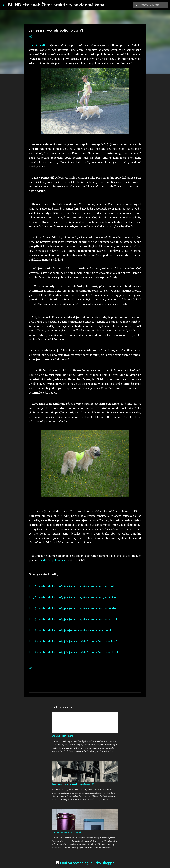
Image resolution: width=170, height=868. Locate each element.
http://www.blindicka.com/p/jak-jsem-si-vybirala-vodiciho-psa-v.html (72, 630)
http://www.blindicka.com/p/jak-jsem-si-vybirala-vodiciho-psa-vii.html (73, 653)
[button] (31, 37)
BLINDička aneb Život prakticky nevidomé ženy (56, 5)
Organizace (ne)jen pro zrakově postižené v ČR (73, 784)
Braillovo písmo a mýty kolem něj (67, 832)
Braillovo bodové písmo (62, 736)
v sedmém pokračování (53, 560)
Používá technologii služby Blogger (85, 863)
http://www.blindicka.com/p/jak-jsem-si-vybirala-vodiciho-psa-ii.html (73, 597)
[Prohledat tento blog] (153, 5)
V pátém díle (39, 46)
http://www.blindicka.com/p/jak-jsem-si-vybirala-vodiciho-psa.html (71, 586)
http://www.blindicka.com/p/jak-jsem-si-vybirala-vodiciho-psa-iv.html (73, 619)
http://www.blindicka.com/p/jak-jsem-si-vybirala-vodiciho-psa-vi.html (73, 641)
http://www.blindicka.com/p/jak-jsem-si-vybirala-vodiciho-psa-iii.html (73, 608)
